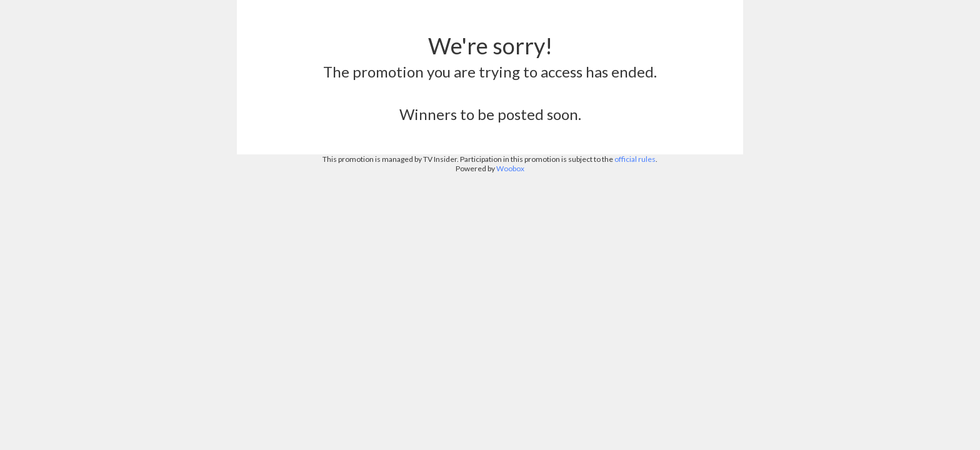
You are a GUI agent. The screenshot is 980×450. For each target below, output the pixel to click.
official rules (635, 159)
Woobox (510, 168)
